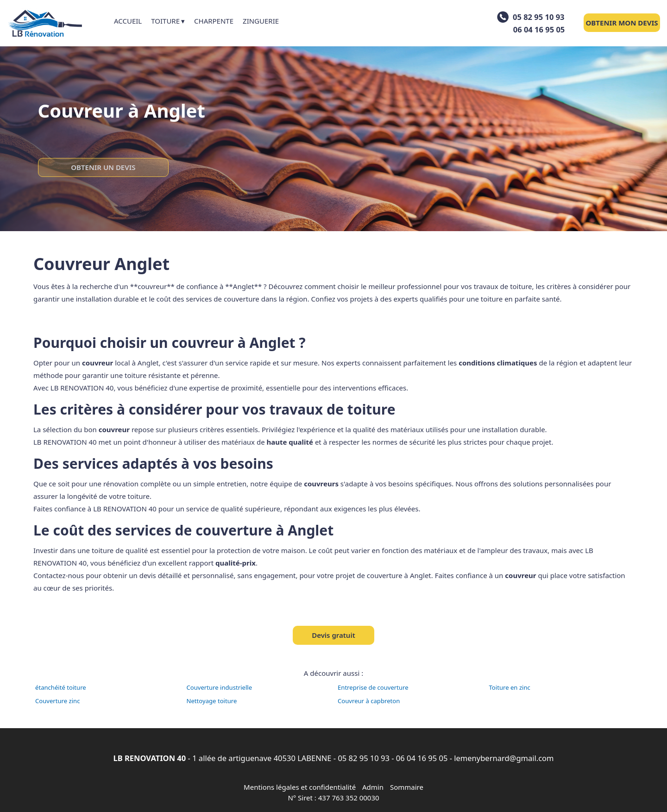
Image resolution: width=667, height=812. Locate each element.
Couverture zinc (58, 701)
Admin (373, 787)
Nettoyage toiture (212, 701)
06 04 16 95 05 (422, 758)
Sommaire (407, 787)
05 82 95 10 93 (364, 758)
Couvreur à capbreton (369, 701)
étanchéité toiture (61, 687)
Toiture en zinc (510, 687)
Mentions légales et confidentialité (300, 787)
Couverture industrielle (220, 687)
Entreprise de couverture (373, 687)
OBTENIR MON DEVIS (622, 23)
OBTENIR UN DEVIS (103, 167)
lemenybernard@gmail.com (504, 758)
